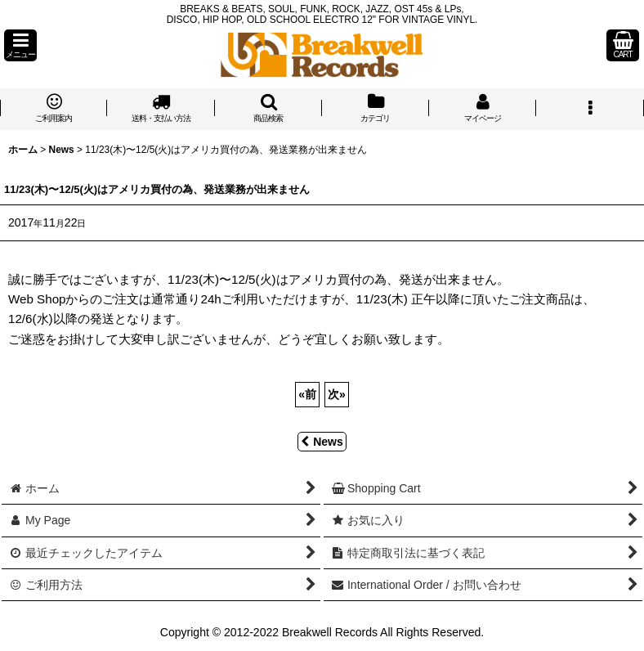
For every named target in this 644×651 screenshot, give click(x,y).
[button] (20, 45)
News (322, 442)
